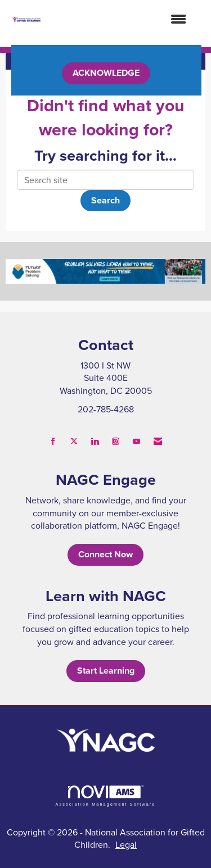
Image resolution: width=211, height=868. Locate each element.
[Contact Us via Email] (158, 441)
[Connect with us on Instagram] (116, 441)
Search (105, 200)
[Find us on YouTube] (136, 441)
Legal (126, 844)
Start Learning (106, 671)
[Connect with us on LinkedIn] (95, 441)
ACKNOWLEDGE (106, 73)
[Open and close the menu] (119, 19)
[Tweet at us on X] (74, 441)
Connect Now (105, 554)
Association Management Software (105, 796)
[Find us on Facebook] (53, 441)
